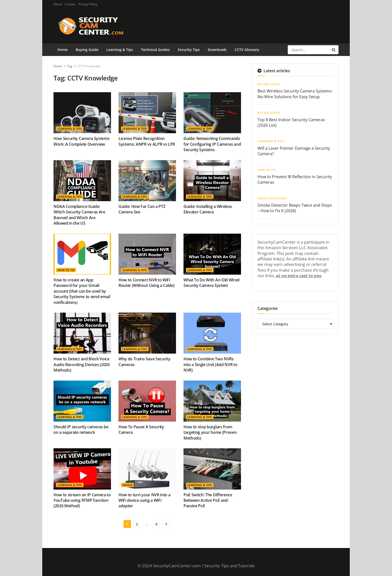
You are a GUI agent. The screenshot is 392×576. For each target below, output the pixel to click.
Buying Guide (87, 50)
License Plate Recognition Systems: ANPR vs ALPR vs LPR (147, 141)
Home (63, 50)
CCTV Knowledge (89, 66)
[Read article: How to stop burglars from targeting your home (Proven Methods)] (212, 401)
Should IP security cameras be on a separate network (81, 430)
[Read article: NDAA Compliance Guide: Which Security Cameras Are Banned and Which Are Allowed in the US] (82, 181)
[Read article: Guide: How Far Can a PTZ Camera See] (147, 181)
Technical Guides (155, 50)
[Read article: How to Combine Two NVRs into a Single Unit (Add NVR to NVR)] (212, 333)
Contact (70, 4)
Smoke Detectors (272, 198)
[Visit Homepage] (99, 26)
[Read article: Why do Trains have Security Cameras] (147, 333)
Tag (70, 66)
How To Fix (66, 270)
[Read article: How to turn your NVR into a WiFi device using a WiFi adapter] (147, 469)
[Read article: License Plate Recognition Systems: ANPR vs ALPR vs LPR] (147, 113)
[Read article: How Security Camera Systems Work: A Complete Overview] (82, 113)
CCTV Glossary (247, 50)
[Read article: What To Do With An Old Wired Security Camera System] (212, 254)
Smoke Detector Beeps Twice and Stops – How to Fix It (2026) (295, 208)
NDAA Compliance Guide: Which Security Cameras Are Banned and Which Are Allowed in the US (79, 215)
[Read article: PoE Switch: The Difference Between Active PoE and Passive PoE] (212, 469)
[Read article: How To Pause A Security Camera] (147, 401)
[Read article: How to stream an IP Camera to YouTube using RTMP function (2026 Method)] (82, 469)
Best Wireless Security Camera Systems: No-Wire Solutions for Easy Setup (295, 94)
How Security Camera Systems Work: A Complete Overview (81, 141)
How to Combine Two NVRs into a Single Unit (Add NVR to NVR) (210, 364)
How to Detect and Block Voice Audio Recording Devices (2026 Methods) (82, 364)
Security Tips (189, 50)
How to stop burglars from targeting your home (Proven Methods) (210, 432)
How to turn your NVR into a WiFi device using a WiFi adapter (144, 500)
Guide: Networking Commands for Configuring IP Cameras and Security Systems (212, 144)
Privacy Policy (88, 4)
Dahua (127, 485)
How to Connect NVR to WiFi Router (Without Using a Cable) (146, 283)
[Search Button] (334, 50)
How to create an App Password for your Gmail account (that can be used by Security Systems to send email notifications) (82, 291)
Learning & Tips (120, 50)
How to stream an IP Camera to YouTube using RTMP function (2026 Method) (82, 500)
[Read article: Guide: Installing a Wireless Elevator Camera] (212, 181)
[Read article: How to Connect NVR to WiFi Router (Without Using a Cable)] (147, 254)
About (58, 4)
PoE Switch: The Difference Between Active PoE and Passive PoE (208, 500)
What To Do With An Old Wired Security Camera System (211, 283)
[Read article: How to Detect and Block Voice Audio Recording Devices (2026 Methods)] (82, 333)
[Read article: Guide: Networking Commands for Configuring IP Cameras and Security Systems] (212, 113)
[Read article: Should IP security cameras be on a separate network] (82, 401)
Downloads (217, 50)
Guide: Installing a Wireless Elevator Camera (208, 209)
